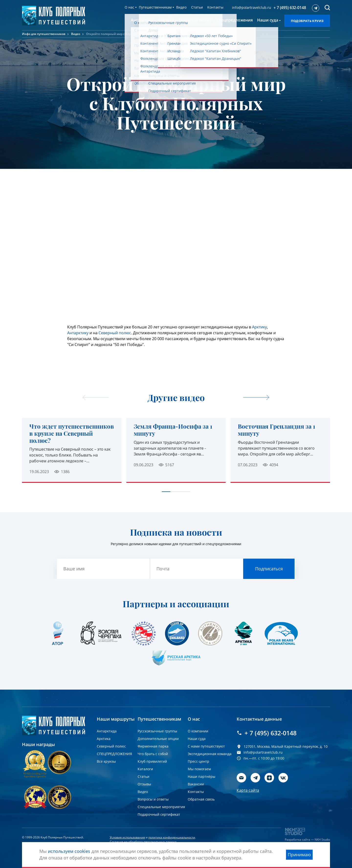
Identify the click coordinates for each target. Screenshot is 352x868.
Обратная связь (201, 799)
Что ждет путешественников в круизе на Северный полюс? (72, 433)
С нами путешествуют (206, 746)
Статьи (197, 7)
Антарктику (78, 333)
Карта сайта (248, 790)
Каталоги (145, 769)
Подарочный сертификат (159, 814)
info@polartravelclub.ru (252, 7)
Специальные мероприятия (161, 807)
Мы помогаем (199, 769)
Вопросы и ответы (153, 799)
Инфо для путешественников (44, 34)
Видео (181, 7)
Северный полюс (115, 333)
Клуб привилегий (152, 761)
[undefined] (256, 398)
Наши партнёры (202, 776)
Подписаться (269, 569)
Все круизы (106, 761)
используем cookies (69, 851)
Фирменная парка (153, 746)
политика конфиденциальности (172, 837)
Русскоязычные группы (157, 731)
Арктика (104, 739)
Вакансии (196, 784)
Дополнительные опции (158, 739)
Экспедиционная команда (210, 754)
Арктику (259, 327)
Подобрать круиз (307, 21)
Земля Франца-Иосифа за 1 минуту (173, 430)
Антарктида (107, 731)
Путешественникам (155, 7)
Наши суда (197, 739)
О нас (129, 7)
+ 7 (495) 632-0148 (290, 8)
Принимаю (299, 855)
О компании (198, 731)
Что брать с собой (153, 754)
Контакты (215, 7)
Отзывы (144, 784)
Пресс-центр (198, 761)
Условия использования (127, 837)
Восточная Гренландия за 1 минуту (276, 430)
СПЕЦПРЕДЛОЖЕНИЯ (114, 754)
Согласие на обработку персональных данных (143, 842)
